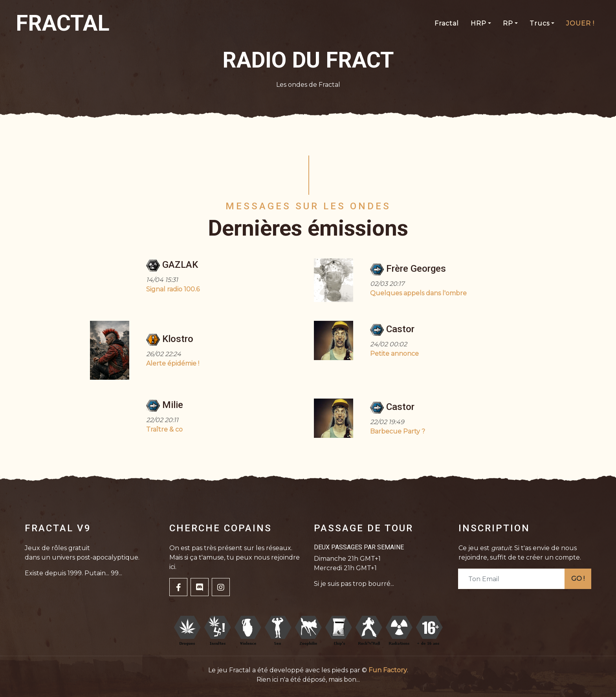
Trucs (540, 23)
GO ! (578, 579)
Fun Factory (388, 670)
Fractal (447, 23)
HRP (478, 23)
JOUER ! (580, 23)
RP (508, 23)
